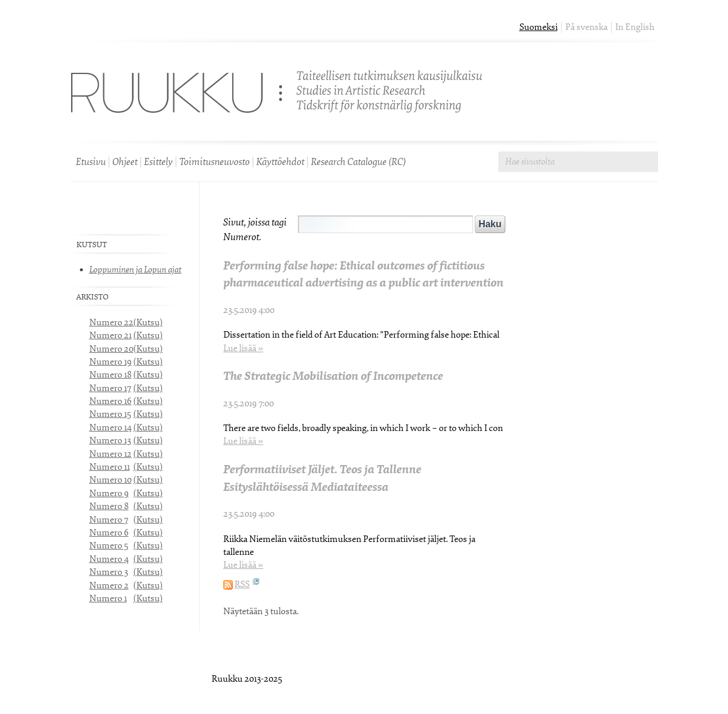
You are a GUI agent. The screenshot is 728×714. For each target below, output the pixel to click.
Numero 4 (109, 559)
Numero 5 (109, 546)
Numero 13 (110, 441)
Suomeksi (539, 27)
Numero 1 (108, 599)
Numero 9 (109, 494)
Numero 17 (110, 388)
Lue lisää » (243, 348)
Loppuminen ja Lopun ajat (135, 270)
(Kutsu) (148, 323)
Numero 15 (110, 414)
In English (635, 27)
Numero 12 (110, 454)
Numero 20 (111, 349)
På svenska (586, 27)
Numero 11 (110, 467)
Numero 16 (110, 401)
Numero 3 (109, 572)
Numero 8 (109, 506)
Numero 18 (110, 375)
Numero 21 (110, 336)
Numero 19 (110, 362)
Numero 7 (109, 520)
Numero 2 (109, 586)
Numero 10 (110, 480)
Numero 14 (110, 428)
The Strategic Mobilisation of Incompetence (333, 376)
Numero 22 (111, 323)
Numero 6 (109, 533)
